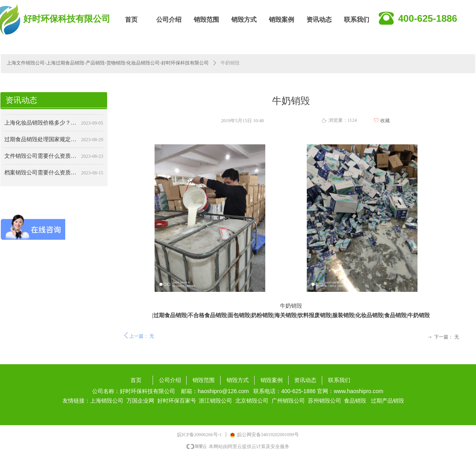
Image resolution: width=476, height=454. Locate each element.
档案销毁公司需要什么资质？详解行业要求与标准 (41, 174)
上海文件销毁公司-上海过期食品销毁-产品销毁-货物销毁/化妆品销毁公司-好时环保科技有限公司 (108, 63)
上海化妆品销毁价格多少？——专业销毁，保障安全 (41, 124)
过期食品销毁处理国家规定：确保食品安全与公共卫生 (41, 141)
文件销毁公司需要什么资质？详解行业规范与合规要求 (41, 158)
